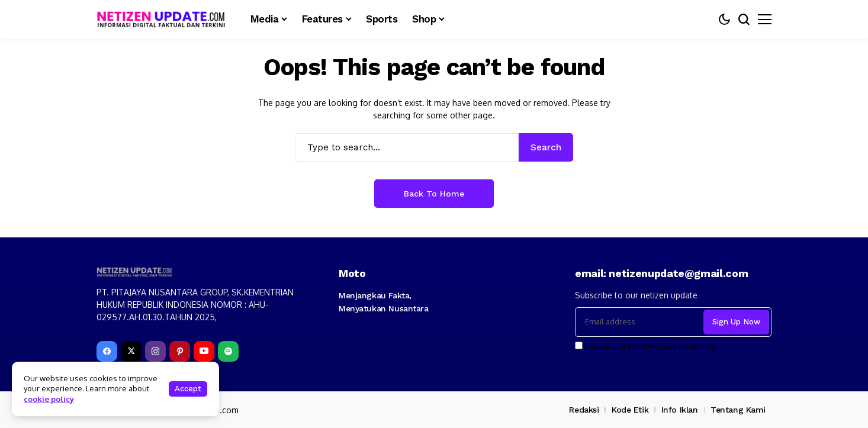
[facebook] (107, 351)
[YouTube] (204, 351)
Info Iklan (680, 410)
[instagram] (155, 351)
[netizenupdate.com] (165, 19)
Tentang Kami (738, 410)
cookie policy (49, 399)
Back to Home (434, 194)
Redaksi (584, 410)
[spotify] (228, 351)
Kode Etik (630, 410)
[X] (131, 351)
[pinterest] (180, 351)
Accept (188, 389)
